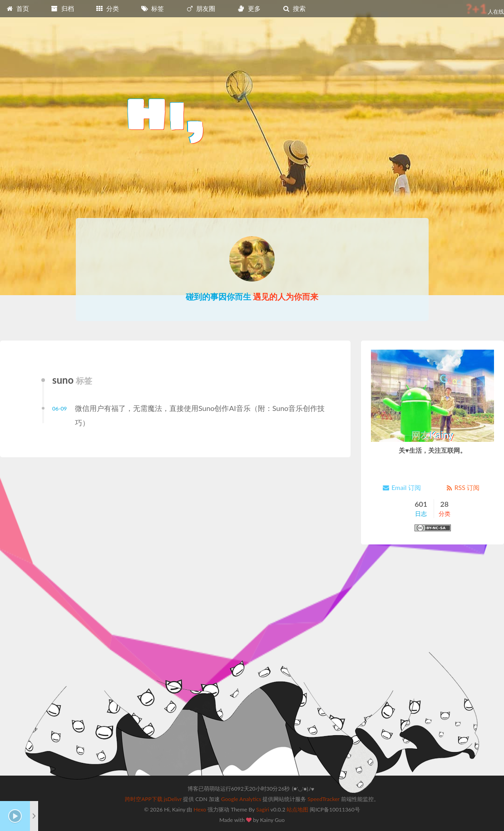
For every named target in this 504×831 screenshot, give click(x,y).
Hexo (200, 809)
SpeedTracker (323, 799)
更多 (249, 8)
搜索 (294, 8)
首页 (17, 8)
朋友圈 (201, 8)
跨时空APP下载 (144, 799)
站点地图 (297, 809)
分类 (107, 8)
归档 (62, 8)
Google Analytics (241, 799)
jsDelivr (173, 799)
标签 (153, 8)
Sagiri (263, 809)
